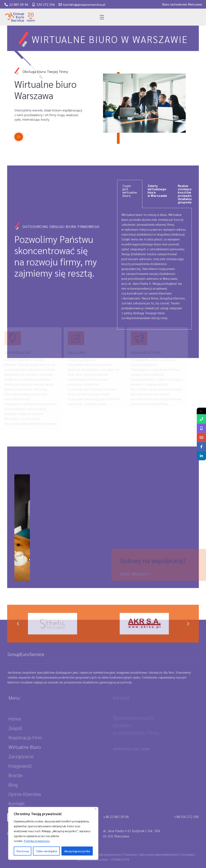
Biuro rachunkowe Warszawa (182, 4)
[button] (18, 630)
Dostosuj (23, 851)
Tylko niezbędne (46, 851)
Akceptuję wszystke (77, 851)
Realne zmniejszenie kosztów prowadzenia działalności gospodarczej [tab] (188, 194)
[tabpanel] (154, 269)
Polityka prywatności (37, 841)
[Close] (96, 809)
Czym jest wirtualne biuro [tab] (130, 191)
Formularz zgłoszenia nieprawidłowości (151, 854)
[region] (53, 833)
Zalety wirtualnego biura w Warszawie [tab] (157, 191)
